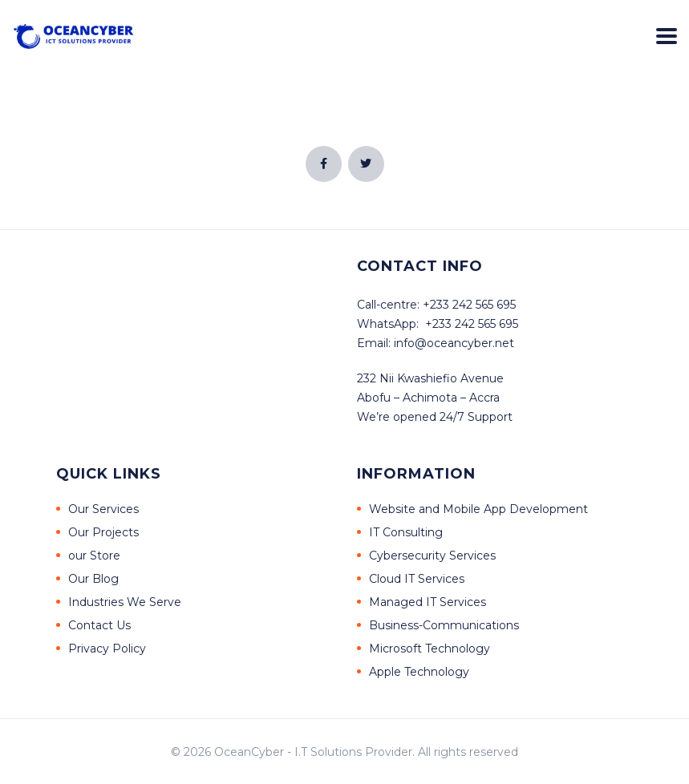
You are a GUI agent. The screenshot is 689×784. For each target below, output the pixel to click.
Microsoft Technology (430, 649)
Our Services (103, 509)
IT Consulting (406, 532)
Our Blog (93, 579)
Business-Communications (444, 625)
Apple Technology (419, 672)
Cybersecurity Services (432, 556)
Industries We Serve (125, 602)
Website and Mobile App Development (478, 509)
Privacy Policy (107, 649)
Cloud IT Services (417, 579)
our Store (94, 556)
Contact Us (99, 625)
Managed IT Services (428, 602)
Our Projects (103, 532)
